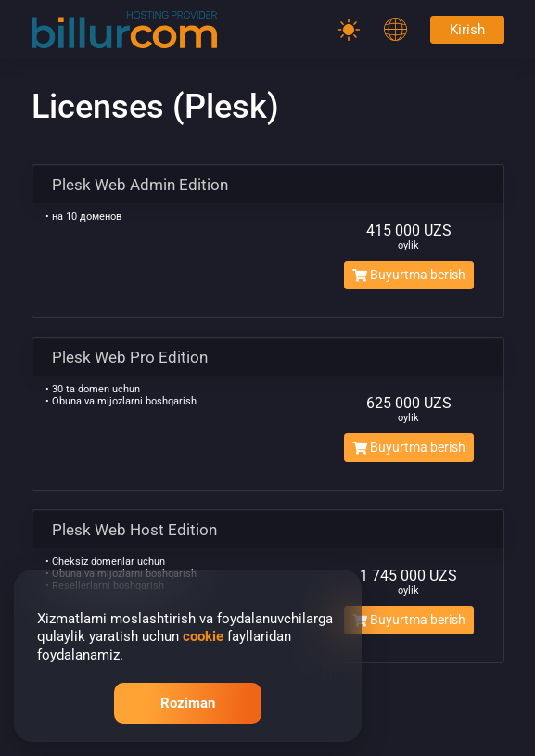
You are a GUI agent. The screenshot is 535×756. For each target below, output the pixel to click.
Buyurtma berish (409, 275)
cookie (203, 636)
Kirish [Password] (467, 30)
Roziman (188, 703)
